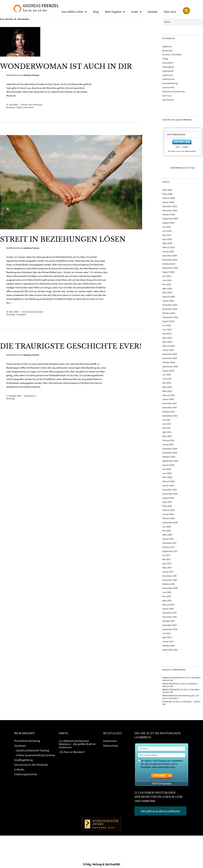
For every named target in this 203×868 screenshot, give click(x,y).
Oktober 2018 (169, 518)
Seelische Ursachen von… (174, 92)
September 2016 (170, 588)
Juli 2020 (167, 469)
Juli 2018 (166, 527)
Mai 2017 (166, 559)
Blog (96, 12)
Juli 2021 (166, 420)
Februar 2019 (168, 510)
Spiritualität (168, 100)
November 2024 (170, 260)
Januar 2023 (168, 350)
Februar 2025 (169, 247)
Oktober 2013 (169, 646)
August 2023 (168, 321)
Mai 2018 (167, 531)
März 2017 (167, 568)
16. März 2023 (12, 312)
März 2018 (167, 535)
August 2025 (168, 223)
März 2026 (167, 194)
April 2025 (167, 239)
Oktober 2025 (169, 215)
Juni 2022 (167, 379)
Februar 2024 (169, 297)
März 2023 (167, 342)
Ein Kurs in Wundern (172, 55)
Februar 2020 (169, 481)
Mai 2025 (167, 235)
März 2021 (167, 436)
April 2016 (167, 601)
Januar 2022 (168, 399)
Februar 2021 (168, 440)
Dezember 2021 (170, 403)
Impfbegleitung (23, 760)
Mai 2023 (167, 334)
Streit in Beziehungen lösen (63, 239)
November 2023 (170, 309)
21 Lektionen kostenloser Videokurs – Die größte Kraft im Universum (77, 744)
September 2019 (170, 494)
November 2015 (170, 617)
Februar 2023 (169, 346)
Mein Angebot (115, 12)
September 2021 (170, 416)
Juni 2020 (167, 473)
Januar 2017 (168, 572)
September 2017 (170, 551)
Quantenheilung (170, 83)
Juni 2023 (167, 330)
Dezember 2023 (170, 305)
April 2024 (167, 289)
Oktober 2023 (169, 313)
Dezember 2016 (169, 576)
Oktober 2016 (169, 584)
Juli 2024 (167, 276)
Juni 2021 (167, 424)
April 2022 (167, 387)
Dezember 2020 (170, 449)
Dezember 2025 (170, 206)
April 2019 (167, 502)
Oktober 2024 (169, 264)
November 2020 (170, 453)
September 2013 (170, 650)
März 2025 (167, 243)
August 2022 (168, 371)
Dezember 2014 (169, 625)
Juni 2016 (167, 592)
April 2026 (167, 190)
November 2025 (170, 211)
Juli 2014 (166, 633)
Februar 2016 (168, 605)
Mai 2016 (167, 596)
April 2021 (167, 432)
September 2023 (170, 317)
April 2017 (167, 564)
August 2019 (168, 498)
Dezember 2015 (169, 613)
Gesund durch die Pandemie (31, 765)
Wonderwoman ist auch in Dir (66, 66)
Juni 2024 (167, 280)
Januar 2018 (168, 539)
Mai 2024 (167, 284)
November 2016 (170, 580)
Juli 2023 (167, 325)
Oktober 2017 (168, 547)
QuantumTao (168, 87)
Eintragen (179, 142)
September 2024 (170, 268)
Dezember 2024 (170, 256)
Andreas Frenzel (31, 75)
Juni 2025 (167, 231)
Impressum (110, 741)
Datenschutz (190, 151)
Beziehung (11, 107)
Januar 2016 (168, 609)
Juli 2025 (167, 227)
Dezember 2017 (169, 543)
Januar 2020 (168, 486)
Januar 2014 (168, 642)
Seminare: (20, 746)
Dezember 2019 (170, 490)
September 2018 (170, 523)
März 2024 (167, 293)
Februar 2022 (169, 395)
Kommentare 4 (30, 396)
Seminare (167, 96)
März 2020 (167, 477)
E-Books (19, 769)
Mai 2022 (167, 383)
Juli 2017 (166, 555)
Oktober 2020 (169, 457)
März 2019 (167, 506)
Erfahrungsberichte (26, 774)
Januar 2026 (168, 202)
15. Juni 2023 (12, 105)
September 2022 (170, 367)
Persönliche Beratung (27, 741)
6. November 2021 (14, 396)
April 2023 (167, 338)
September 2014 (170, 629)
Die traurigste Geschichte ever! (71, 346)
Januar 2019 (168, 514)
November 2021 (170, 408)
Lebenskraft (168, 71)
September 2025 (170, 219)
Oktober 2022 (169, 362)
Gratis (136, 12)
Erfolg (19, 107)
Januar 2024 (168, 301)
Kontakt (153, 12)
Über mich (170, 12)
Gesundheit (168, 63)
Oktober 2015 (169, 621)
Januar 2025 (168, 252)
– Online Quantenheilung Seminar (35, 755)
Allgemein (167, 46)
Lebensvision (28, 107)
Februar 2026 (169, 198)
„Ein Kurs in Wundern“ (72, 752)
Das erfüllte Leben (74, 12)
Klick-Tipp (190, 168)
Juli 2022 (167, 375)
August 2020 (168, 465)
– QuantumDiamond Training (32, 750)
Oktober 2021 (169, 412)
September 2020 (170, 461)
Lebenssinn (168, 75)
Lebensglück (21, 315)
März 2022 (167, 391)
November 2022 (170, 358)
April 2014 (167, 637)
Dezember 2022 (170, 354)
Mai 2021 (167, 428)
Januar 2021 (168, 445)
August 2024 (168, 272)
